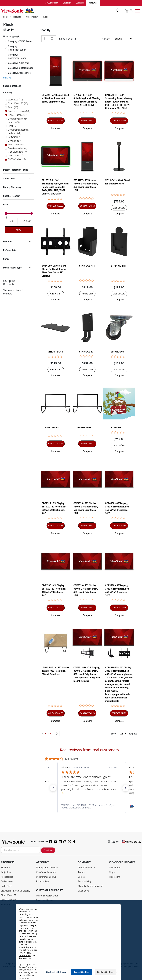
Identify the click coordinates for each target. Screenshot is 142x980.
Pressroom (114, 877)
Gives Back (83, 891)
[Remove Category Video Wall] (6, 63)
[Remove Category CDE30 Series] (6, 42)
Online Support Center (47, 896)
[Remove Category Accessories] (6, 73)
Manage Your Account (47, 868)
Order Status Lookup (46, 877)
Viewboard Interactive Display (15, 891)
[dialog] (71, 940)
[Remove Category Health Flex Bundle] (6, 48)
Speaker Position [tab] (12, 196)
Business (80, 3)
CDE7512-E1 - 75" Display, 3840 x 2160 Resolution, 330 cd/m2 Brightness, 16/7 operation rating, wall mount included (87, 674)
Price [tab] (6, 205)
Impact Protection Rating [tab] (16, 170)
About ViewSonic (86, 868)
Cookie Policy (25, 956)
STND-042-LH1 (118, 266)
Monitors (5, 868)
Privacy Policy (25, 953)
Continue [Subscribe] (48, 850)
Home (6, 17)
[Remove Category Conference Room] (6, 57)
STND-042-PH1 (87, 266)
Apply (19, 230)
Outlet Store (7, 882)
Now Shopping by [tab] (12, 37)
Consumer (93, 3)
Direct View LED (9, 896)
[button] (56, 128)
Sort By (106, 39)
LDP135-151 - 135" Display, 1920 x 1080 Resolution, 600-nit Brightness (55, 671)
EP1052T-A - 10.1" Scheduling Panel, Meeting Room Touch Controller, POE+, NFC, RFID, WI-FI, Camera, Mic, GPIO (55, 187)
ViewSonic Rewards (46, 872)
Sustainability (84, 882)
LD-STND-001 (52, 428)
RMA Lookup (43, 882)
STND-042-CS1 (55, 352)
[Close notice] (117, 972)
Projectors (6, 872)
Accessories (7, 877)
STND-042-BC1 (87, 352)
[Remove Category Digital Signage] (6, 68)
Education (67, 3)
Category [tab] (8, 93)
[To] (26, 221)
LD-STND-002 (84, 428)
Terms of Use (25, 958)
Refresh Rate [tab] (10, 250)
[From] (11, 221)
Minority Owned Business (90, 886)
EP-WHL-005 (117, 352)
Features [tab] (8, 242)
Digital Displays (32, 17)
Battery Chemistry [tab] (12, 187)
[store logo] (59, 11)
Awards (82, 872)
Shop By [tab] (45, 30)
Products (17, 17)
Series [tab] (6, 259)
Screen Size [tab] (9, 179)
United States (131, 842)
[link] (89, 807)
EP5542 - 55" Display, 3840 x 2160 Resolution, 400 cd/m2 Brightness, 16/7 (55, 98)
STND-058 (116, 428)
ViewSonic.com (51, 3)
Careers (82, 877)
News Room (115, 868)
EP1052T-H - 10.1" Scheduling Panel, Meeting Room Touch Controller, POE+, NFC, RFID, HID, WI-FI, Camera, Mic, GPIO (119, 102)
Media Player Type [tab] (12, 268)
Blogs (112, 872)
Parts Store (6, 886)
